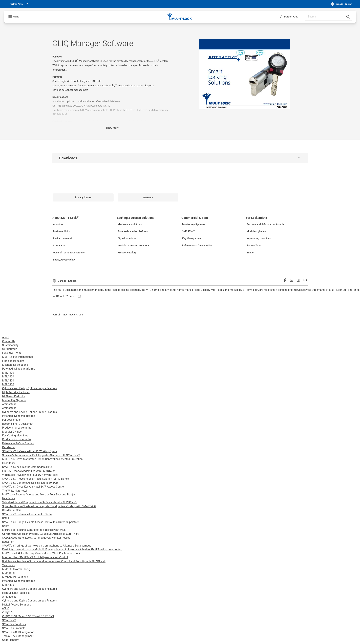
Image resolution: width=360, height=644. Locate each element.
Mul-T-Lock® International (18, 357)
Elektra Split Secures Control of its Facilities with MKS (34, 530)
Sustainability (10, 345)
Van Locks (8, 565)
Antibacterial (10, 404)
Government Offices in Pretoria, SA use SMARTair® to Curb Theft (40, 534)
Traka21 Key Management (18, 636)
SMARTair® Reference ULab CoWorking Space (30, 451)
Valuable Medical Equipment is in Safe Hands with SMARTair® (39, 502)
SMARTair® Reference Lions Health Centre (27, 514)
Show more (112, 128)
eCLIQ (6, 608)
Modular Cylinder (12, 432)
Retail (6, 518)
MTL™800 (8, 373)
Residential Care (12, 510)
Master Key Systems (14, 400)
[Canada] (341, 4)
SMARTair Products (14, 628)
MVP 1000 (8, 573)
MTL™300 (8, 384)
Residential (9, 447)
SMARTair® (9, 620)
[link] (19, 4)
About (6, 337)
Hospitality (9, 463)
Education (8, 542)
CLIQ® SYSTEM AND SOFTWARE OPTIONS (28, 616)
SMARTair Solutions (14, 624)
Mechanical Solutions (15, 365)
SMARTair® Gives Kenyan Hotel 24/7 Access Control (33, 487)
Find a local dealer (13, 361)
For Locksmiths (11, 420)
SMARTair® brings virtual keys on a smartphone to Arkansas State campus (47, 546)
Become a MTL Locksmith (18, 424)
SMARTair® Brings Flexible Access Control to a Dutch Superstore (40, 522)
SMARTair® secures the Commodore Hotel (27, 467)
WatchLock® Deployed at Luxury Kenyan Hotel (30, 475)
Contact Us (9, 341)
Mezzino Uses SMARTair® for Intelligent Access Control (35, 557)
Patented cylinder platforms (19, 369)
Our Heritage (10, 349)
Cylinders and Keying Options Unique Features (29, 388)
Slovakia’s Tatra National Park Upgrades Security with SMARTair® (41, 455)
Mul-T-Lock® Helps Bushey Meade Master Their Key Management (41, 554)
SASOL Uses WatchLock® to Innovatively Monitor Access (36, 538)
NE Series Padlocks (14, 396)
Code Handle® (11, 640)
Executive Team (12, 353)
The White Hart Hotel (14, 491)
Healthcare (9, 498)
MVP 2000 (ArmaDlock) (16, 569)
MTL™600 (8, 377)
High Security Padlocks (16, 392)
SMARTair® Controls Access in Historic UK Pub (30, 483)
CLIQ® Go (8, 612)
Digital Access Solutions (17, 605)
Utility (6, 526)
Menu (16, 17)
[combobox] (328, 17)
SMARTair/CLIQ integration (18, 632)
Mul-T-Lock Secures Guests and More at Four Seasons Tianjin (39, 495)
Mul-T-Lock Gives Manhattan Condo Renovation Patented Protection (42, 459)
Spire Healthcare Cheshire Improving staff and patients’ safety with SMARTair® (49, 506)
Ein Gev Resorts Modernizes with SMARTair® (29, 471)
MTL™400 (8, 381)
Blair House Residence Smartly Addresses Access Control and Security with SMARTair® (54, 561)
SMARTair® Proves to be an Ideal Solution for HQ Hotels (35, 479)
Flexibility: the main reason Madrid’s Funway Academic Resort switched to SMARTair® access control (62, 549)
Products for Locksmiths (17, 428)
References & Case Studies (18, 443)
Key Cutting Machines (15, 436)
